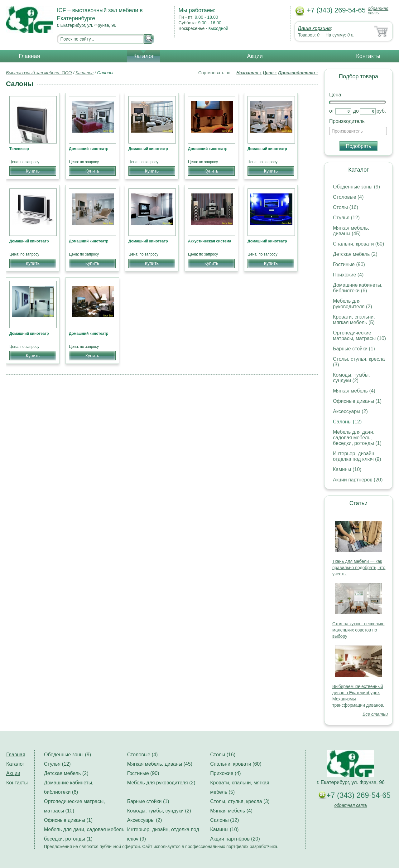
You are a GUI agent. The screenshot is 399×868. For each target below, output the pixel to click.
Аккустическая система (210, 241)
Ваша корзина (314, 28)
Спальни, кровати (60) (358, 244)
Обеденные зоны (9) (356, 187)
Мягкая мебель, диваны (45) (351, 231)
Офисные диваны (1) (357, 401)
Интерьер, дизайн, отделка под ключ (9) (357, 456)
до (356, 111)
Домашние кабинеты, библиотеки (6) (358, 288)
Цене (270, 73)
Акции (255, 56)
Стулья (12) (346, 218)
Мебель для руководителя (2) (352, 304)
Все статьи (375, 714)
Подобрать (359, 146)
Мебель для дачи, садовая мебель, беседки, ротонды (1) (357, 438)
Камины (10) (347, 469)
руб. (381, 111)
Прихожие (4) (348, 275)
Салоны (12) (347, 422)
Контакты (368, 56)
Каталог (144, 56)
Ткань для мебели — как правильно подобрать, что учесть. (359, 568)
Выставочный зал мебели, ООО (39, 73)
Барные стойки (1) (354, 349)
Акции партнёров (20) (358, 480)
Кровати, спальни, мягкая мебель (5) (354, 320)
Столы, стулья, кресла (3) (240, 801)
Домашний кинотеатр (89, 149)
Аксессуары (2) (350, 411)
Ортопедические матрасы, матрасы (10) (359, 336)
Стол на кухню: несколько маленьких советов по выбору (358, 630)
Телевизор (19, 149)
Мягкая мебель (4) (354, 391)
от (332, 111)
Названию (249, 73)
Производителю (298, 73)
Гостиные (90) (349, 264)
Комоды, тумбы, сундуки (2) (351, 378)
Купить (33, 171)
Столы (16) (346, 207)
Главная (29, 56)
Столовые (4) (348, 197)
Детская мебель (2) (355, 254)
